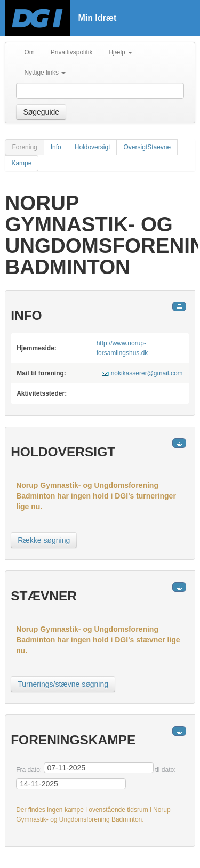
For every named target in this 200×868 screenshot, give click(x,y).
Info (56, 147)
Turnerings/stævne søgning (63, 684)
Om (29, 52)
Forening (24, 147)
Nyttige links (45, 73)
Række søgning (44, 540)
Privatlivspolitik (72, 52)
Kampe (21, 163)
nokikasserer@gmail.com (147, 373)
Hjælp (120, 52)
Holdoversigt (93, 147)
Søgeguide (41, 112)
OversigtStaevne (147, 147)
